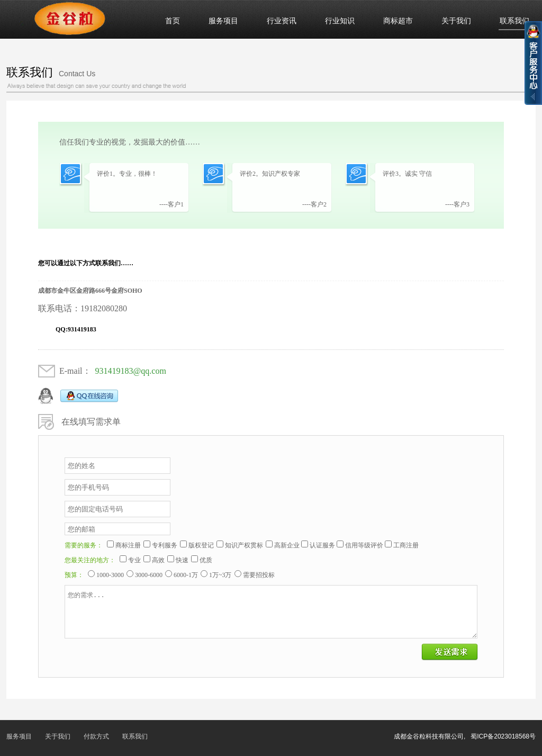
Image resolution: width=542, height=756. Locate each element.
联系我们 (514, 21)
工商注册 (406, 545)
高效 (158, 560)
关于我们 (456, 21)
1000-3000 (110, 575)
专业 (134, 560)
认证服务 (322, 545)
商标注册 (128, 545)
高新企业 (287, 545)
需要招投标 (259, 575)
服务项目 (223, 21)
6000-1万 (186, 575)
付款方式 (96, 736)
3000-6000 (149, 575)
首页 (173, 21)
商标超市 (398, 21)
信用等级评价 (364, 545)
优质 (206, 560)
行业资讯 (282, 21)
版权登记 (201, 545)
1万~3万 (220, 575)
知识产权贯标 (244, 545)
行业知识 (340, 21)
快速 (182, 560)
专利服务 (165, 545)
